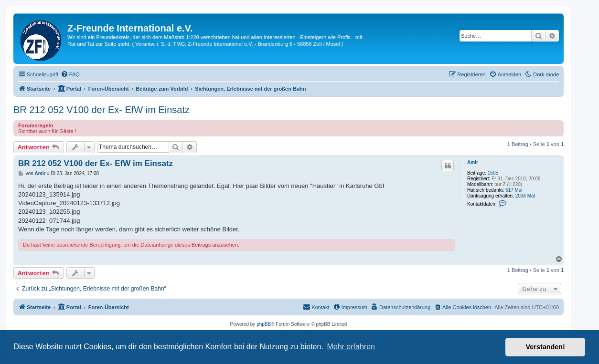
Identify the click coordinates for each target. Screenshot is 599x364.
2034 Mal (525, 196)
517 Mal (514, 190)
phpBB (264, 324)
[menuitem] (70, 74)
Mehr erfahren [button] (351, 347)
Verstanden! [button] (546, 347)
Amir (473, 162)
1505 (493, 173)
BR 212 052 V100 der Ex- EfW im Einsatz (102, 110)
